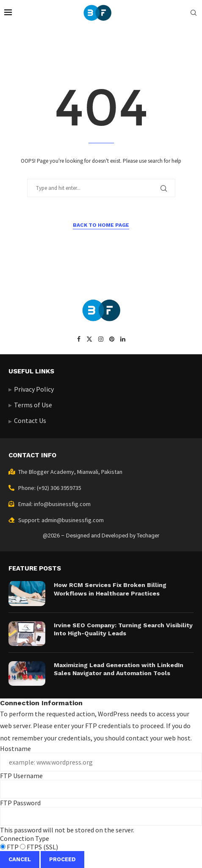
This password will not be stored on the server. (101, 816)
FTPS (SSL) (39, 847)
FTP (10, 847)
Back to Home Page (101, 225)
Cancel (20, 859)
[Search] (194, 13)
